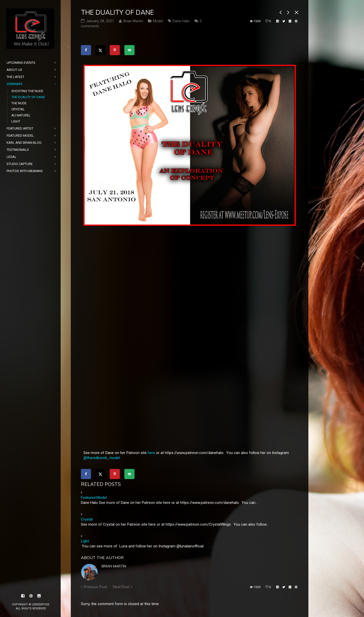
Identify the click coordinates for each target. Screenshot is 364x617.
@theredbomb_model (102, 458)
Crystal (87, 519)
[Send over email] (129, 50)
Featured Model (94, 498)
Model (158, 21)
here (151, 453)
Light (85, 541)
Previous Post (96, 587)
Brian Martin (114, 566)
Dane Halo (181, 21)
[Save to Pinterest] (115, 50)
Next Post (121, 587)
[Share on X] (100, 50)
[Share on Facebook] (86, 50)
